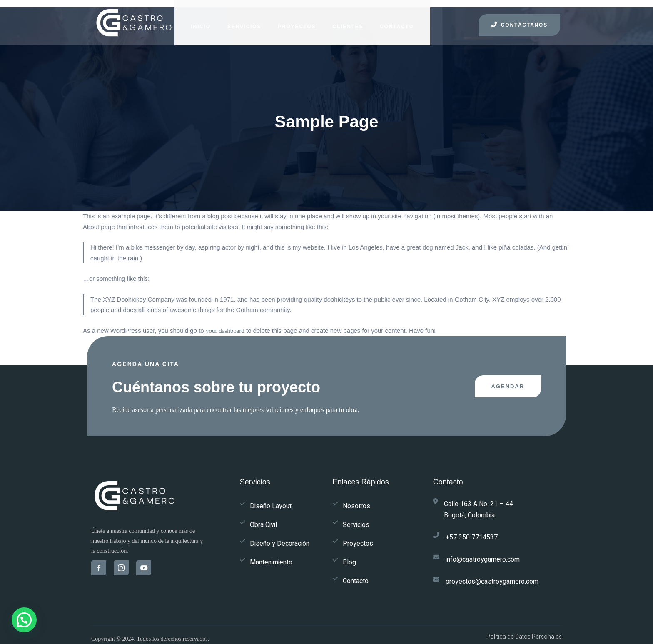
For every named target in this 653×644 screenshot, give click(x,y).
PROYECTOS (289, 21)
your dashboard (225, 327)
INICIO (193, 21)
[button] (24, 620)
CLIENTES (340, 21)
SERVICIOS (236, 21)
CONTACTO (389, 21)
